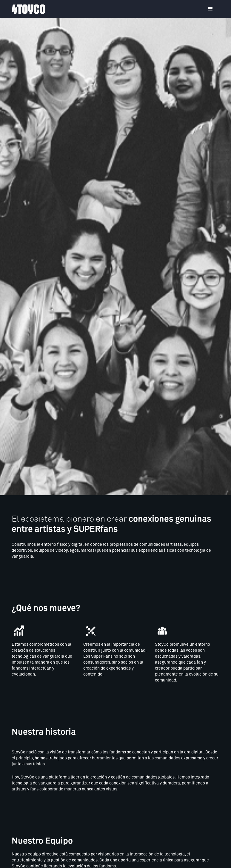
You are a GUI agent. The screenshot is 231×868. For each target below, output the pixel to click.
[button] (210, 9)
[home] (29, 9)
